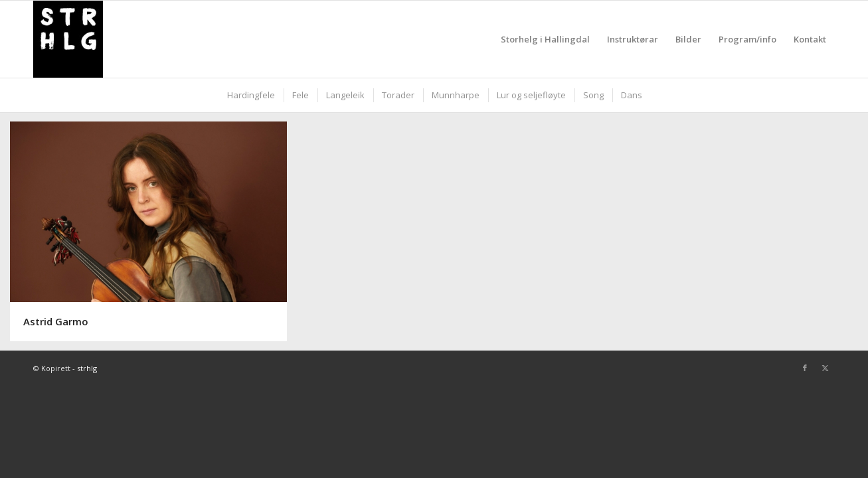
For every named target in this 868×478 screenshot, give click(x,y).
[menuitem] (545, 39)
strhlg (87, 368)
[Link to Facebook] (805, 368)
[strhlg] (68, 39)
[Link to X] (825, 368)
